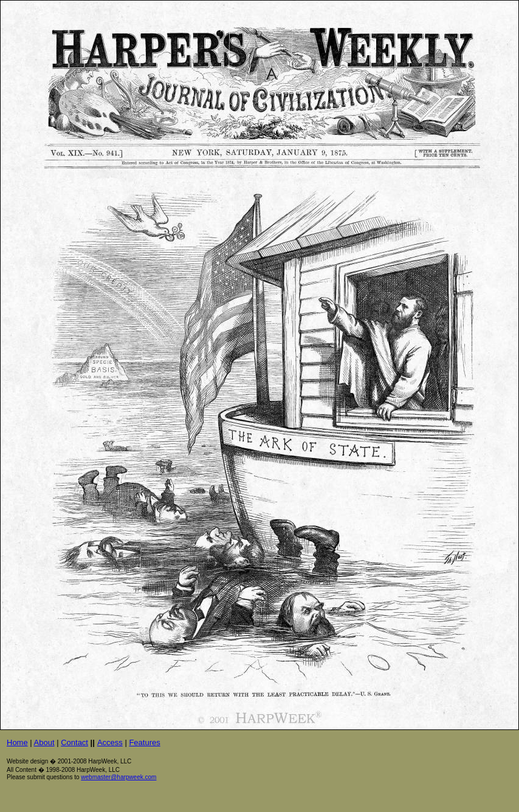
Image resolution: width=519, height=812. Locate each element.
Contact (74, 742)
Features (144, 742)
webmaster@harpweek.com (119, 777)
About (44, 742)
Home (17, 742)
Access (110, 742)
